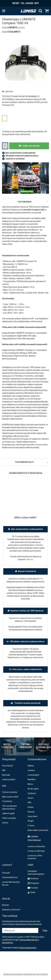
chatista (29, 559)
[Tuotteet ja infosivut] (4, 11)
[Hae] (40, 11)
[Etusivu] (29, 11)
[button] (28, 948)
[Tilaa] (45, 931)
